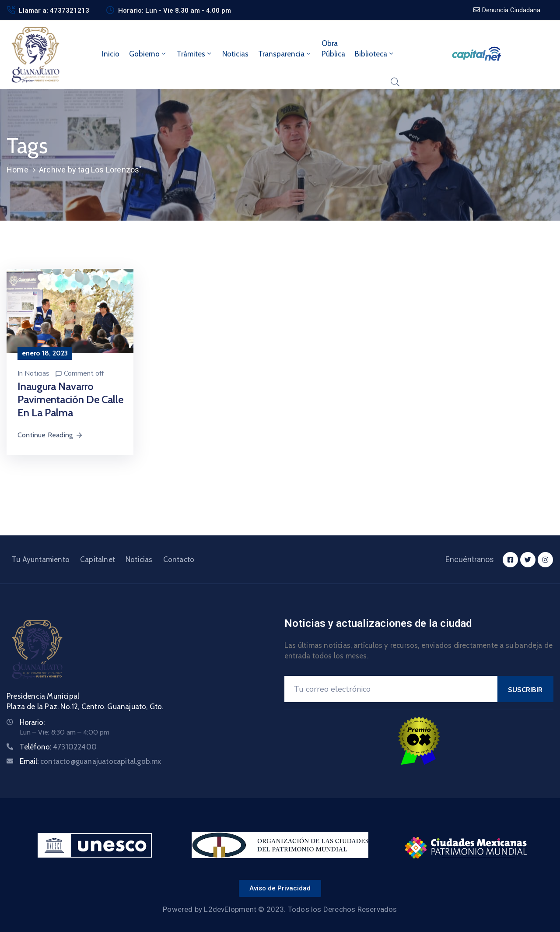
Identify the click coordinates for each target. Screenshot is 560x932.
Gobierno (148, 54)
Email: (91, 761)
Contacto (179, 559)
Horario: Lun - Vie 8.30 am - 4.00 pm (175, 11)
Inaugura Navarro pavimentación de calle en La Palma (70, 399)
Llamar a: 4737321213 (54, 11)
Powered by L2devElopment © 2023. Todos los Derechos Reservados (280, 909)
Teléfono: (58, 747)
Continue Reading (50, 435)
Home (17, 170)
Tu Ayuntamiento (41, 559)
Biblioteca (375, 54)
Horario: (32, 722)
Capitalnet (98, 559)
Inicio (111, 54)
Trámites (195, 54)
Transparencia (285, 54)
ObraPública (333, 49)
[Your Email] (391, 689)
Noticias (235, 54)
